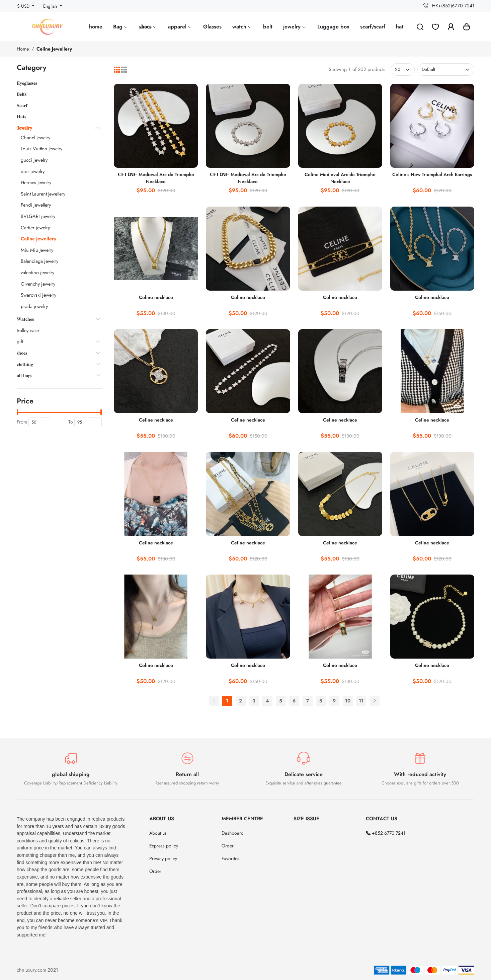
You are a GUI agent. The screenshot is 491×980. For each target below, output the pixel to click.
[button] (467, 27)
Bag (121, 27)
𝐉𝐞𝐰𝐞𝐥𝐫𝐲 (24, 128)
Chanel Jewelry (35, 138)
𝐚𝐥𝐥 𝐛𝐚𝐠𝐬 (24, 375)
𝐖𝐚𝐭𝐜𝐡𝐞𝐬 (25, 319)
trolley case (28, 330)
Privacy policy (163, 858)
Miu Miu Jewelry (37, 250)
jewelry (295, 27)
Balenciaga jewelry (39, 261)
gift (20, 342)
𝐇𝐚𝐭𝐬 (21, 117)
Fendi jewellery (36, 205)
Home (23, 49)
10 (348, 701)
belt (268, 27)
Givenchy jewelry (38, 284)
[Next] (375, 701)
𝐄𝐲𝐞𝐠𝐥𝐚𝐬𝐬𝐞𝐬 (27, 83)
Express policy (164, 846)
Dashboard (233, 833)
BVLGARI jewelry (38, 216)
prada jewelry (34, 306)
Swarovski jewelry (38, 295)
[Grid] (117, 70)
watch (242, 27)
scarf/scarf (373, 27)
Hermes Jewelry (36, 182)
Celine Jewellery (54, 49)
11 (361, 701)
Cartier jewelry (35, 228)
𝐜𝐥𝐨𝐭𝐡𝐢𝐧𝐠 (25, 364)
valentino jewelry (37, 273)
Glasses (212, 27)
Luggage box (333, 27)
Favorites (230, 858)
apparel (180, 27)
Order (155, 871)
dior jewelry (33, 171)
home (96, 27)
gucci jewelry (34, 160)
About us (158, 833)
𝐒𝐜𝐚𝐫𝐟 (22, 105)
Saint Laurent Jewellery (43, 194)
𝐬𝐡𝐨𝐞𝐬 (148, 27)
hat (400, 27)
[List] (124, 70)
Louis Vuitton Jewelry (42, 149)
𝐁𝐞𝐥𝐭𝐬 (22, 94)
